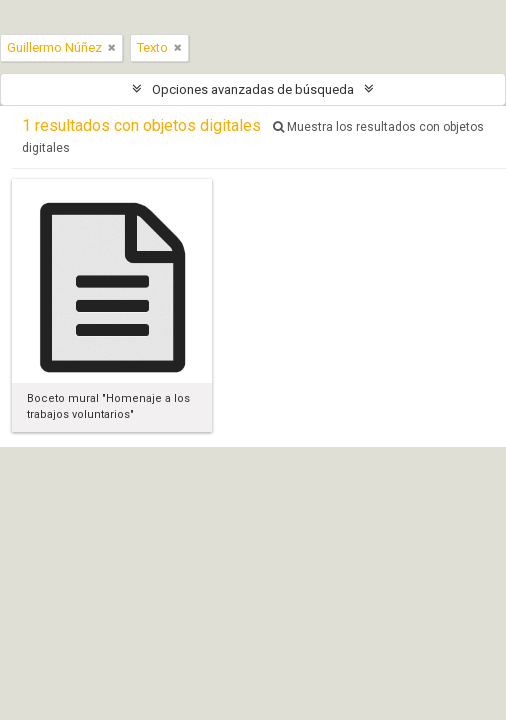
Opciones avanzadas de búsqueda (253, 89)
